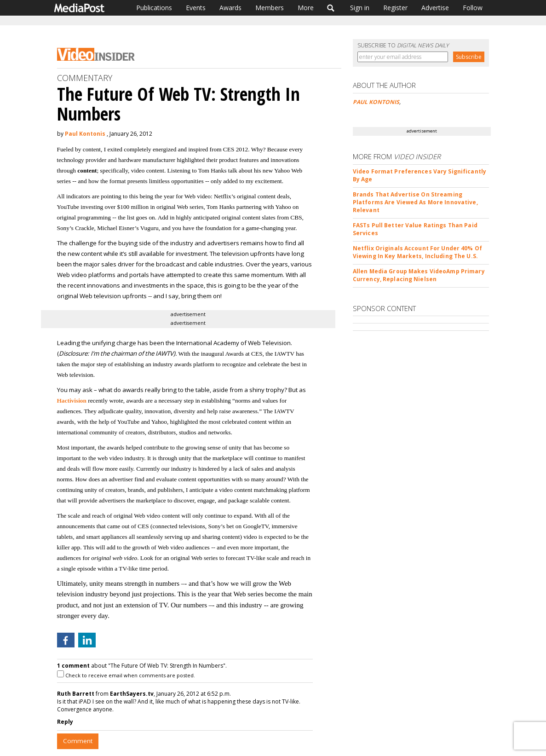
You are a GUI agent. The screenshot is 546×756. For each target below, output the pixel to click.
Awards (230, 8)
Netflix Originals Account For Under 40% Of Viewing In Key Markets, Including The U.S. (417, 252)
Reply (65, 722)
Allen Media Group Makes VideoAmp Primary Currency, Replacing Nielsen (419, 275)
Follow (473, 8)
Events (196, 8)
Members (270, 8)
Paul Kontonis (85, 134)
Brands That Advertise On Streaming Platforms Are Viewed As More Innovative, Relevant (415, 202)
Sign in (360, 8)
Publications (154, 8)
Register (395, 8)
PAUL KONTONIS (376, 102)
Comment (78, 741)
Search (331, 8)
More (306, 8)
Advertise (435, 8)
